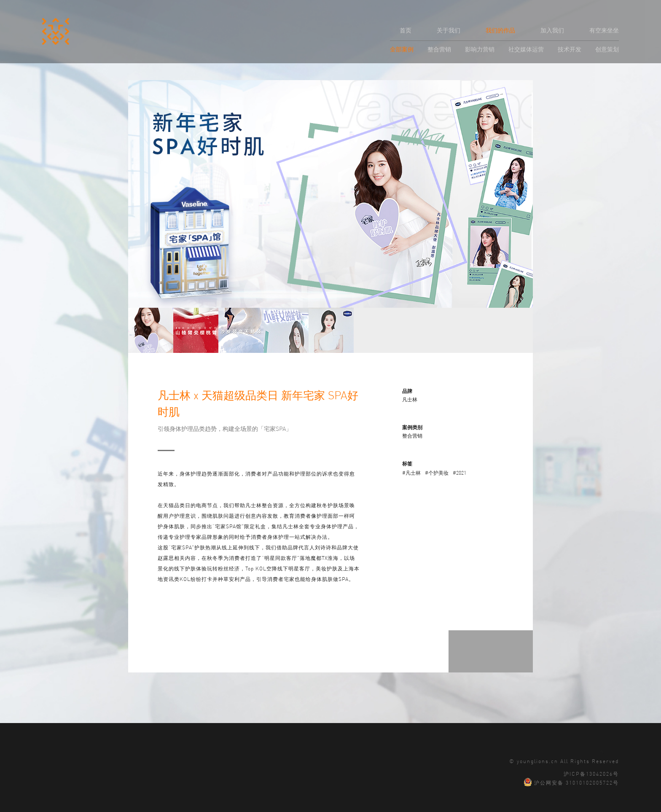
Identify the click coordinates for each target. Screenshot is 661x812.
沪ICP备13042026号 (591, 773)
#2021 (459, 472)
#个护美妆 (437, 472)
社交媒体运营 (526, 49)
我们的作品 (500, 30)
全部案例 (402, 49)
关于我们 (449, 30)
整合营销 (439, 49)
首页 (406, 30)
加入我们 (552, 30)
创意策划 (607, 49)
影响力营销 (480, 49)
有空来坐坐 (604, 30)
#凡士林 (411, 472)
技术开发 (570, 49)
